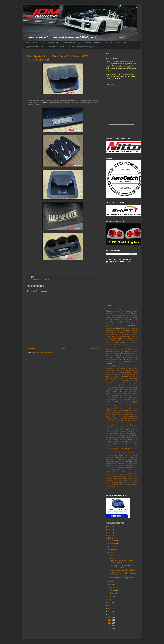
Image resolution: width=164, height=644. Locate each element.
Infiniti (112, 389)
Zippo (114, 487)
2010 (110, 629)
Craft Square (133, 347)
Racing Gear (109, 433)
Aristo (135, 320)
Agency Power (124, 313)
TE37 (126, 464)
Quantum (113, 431)
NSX (124, 416)
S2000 (114, 444)
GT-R (133, 381)
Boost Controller (132, 328)
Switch (111, 464)
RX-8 (132, 442)
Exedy (118, 362)
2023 (110, 535)
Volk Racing (113, 476)
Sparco (119, 451)
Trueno (111, 472)
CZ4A (111, 351)
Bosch (112, 330)
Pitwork (127, 425)
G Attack (126, 370)
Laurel (126, 402)
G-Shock (108, 372)
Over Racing (114, 423)
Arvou (107, 322)
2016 (110, 611)
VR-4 (128, 476)
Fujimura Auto (110, 370)
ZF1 (111, 487)
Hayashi (135, 383)
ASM (111, 322)
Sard (128, 444)
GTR (136, 381)
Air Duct (112, 315)
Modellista (108, 412)
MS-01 (108, 414)
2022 (110, 538)
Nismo (114, 416)
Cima (127, 343)
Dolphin (129, 353)
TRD (107, 472)
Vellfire (135, 474)
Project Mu (134, 429)
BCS (136, 324)
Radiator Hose (124, 433)
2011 (110, 626)
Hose (136, 385)
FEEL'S (121, 364)
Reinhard (123, 438)
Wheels (108, 480)
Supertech (134, 459)
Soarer (114, 451)
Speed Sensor (133, 451)
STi (115, 457)
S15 (110, 444)
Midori (111, 410)
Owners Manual (123, 423)
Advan (123, 311)
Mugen (112, 414)
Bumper (121, 334)
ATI (118, 322)
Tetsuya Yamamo (120, 466)
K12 (136, 395)
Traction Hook (124, 470)
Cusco (130, 349)
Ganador (121, 372)
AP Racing (109, 320)
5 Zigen (120, 309)
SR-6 (107, 455)
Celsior (129, 341)
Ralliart (131, 433)
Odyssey (135, 417)
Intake (131, 389)
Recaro (135, 435)
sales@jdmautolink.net (113, 79)
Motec (124, 412)
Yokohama (134, 482)
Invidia (119, 393)
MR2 (136, 412)
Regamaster (112, 438)
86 (124, 309)
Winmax (108, 482)
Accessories (111, 311)
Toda (113, 468)
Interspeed (114, 393)
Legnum (108, 404)
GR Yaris (135, 377)
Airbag (124, 315)
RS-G (113, 442)
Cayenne (108, 341)
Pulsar (108, 431)
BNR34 (112, 328)
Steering (134, 455)
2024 (110, 532)
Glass (120, 377)
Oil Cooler (129, 419)
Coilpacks (123, 345)
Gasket (112, 374)
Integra (126, 391)
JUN (116, 395)
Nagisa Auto (129, 414)
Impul (108, 389)
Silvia (116, 449)
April (112, 584)
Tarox (123, 464)
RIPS (111, 440)
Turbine (124, 472)
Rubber (120, 442)
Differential (109, 353)
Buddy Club (114, 334)
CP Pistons (120, 347)
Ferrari (135, 364)
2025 (110, 529)
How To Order (39, 43)
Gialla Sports (114, 377)
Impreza (39, 279)
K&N (133, 395)
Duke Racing (110, 355)
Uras (136, 472)
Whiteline (114, 480)
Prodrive (127, 429)
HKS (124, 385)
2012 (110, 623)
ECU (128, 355)
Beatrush (108, 326)
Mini (119, 410)
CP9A (126, 347)
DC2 (123, 351)
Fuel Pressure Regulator (118, 368)
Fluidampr (123, 366)
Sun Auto (130, 457)
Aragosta (126, 320)
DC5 (127, 351)
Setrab (132, 446)
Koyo (121, 400)
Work (120, 482)
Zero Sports (120, 484)
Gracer (108, 379)
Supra (108, 461)
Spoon (135, 453)
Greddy (113, 379)
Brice (116, 332)
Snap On (108, 451)
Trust (115, 472)
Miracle (123, 410)
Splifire (119, 453)
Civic (131, 343)
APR (122, 320)
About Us (109, 43)
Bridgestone (126, 332)
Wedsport (135, 478)
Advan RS (128, 311)
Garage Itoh (129, 372)
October (113, 546)
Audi (132, 322)
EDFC (132, 355)
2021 (110, 597)
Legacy (135, 402)
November (114, 544)
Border (108, 330)
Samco (124, 444)
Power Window (115, 429)
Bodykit (119, 328)
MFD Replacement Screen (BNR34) (83, 47)
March (112, 587)
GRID (127, 379)
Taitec (119, 464)
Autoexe (123, 324)
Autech (135, 322)
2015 (110, 614)
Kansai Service (128, 398)
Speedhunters (110, 453)
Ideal (116, 387)
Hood (132, 385)
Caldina (108, 336)
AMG (131, 317)
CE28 (114, 341)
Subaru (125, 457)
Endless (124, 357)
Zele (115, 484)
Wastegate (109, 478)
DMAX (119, 353)
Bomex (125, 328)
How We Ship (53, 43)
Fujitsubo (117, 370)
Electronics (109, 357)
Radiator (117, 433)
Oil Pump (109, 421)
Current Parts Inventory (71, 43)
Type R (132, 472)
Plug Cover (134, 425)
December (114, 541)
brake (124, 330)
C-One (126, 334)
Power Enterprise (116, 427)
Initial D (116, 389)
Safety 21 (119, 444)
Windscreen (134, 480)
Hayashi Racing (110, 385)
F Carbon (134, 362)
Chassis (122, 343)
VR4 (132, 476)
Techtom (108, 466)
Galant (115, 372)
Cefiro (118, 341)
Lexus (116, 404)
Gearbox (135, 374)
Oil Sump (114, 421)
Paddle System (133, 423)
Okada (119, 421)
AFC (114, 313)
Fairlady (109, 364)
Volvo (124, 476)
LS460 (111, 406)
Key (118, 400)
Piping (118, 425)
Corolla (113, 347)
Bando (128, 324)
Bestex (117, 326)
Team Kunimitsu (133, 464)
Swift (107, 464)
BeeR (114, 326)
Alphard (113, 317)
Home (27, 43)
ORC (129, 421)
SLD (131, 449)
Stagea (121, 455)
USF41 (108, 474)
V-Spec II (117, 474)
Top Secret (115, 470)
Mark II (130, 406)
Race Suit (134, 431)
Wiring (113, 482)
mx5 (120, 414)
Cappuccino (134, 336)
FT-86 (110, 368)
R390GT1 (128, 431)
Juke (113, 395)
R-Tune (119, 431)
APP (119, 320)
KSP (130, 400)
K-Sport (129, 395)
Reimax (118, 438)
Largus (121, 402)
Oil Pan (135, 419)
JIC (110, 395)
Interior (108, 393)
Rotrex (131, 440)
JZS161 (124, 395)
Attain (124, 322)
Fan (114, 364)
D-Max (115, 351)
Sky (120, 449)
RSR (117, 442)
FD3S (117, 364)
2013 (110, 620)
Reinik (128, 438)
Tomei (121, 468)
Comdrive (130, 345)
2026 (110, 526)
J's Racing (130, 393)
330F (111, 309)
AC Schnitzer (133, 309)
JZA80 (120, 395)
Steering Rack (110, 457)
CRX (118, 349)
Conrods (135, 345)
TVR (128, 472)
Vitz (107, 476)
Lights (124, 404)
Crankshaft (109, 349)
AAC (127, 309)
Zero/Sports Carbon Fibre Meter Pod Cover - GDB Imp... (122, 562)
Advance (134, 311)
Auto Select (110, 324)
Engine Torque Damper (119, 359)
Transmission (133, 470)
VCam (125, 474)
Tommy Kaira (128, 468)
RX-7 (128, 442)
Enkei (131, 360)
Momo (114, 412)
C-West (132, 334)
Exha (122, 362)
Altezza (127, 317)
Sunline (135, 457)
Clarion (135, 343)
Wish (117, 482)
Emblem (117, 357)
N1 (124, 414)
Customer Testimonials (92, 43)
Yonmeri (108, 485)
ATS (121, 322)
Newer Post (31, 349)
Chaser (116, 343)
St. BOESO (115, 455)
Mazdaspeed (110, 408)
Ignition (120, 387)
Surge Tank (114, 461)
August (112, 552)
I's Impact (111, 387)
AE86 (107, 313)
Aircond (129, 315)
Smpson (135, 449)
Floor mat (117, 366)
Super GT (113, 459)
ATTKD (128, 322)
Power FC (125, 427)
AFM (117, 313)
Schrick (132, 444)
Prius (122, 429)
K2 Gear (108, 398)
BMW (133, 326)
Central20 (134, 341)
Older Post (94, 349)
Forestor (128, 366)
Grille (131, 379)
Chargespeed (109, 343)
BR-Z (120, 330)
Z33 (112, 485)
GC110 (121, 374)
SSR (110, 455)
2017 (110, 608)
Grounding (109, 381)
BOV (116, 330)
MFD (107, 410)
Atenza (115, 322)
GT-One (128, 381)
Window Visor (126, 480)
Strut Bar (119, 457)
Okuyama (124, 421)
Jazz (136, 393)
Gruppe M (114, 381)
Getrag (108, 376)
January (113, 593)
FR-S (132, 366)
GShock (120, 381)
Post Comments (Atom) (44, 352)
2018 (110, 605)
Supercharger (121, 459)
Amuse (135, 317)
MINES (115, 410)
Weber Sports (127, 478)
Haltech (115, 383)
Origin (133, 421)
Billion (122, 326)
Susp (120, 461)
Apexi (115, 320)
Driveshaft (134, 353)
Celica (123, 341)
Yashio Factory (127, 482)
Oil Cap (113, 419)
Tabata (115, 464)
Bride (120, 332)
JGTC (107, 395)
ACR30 (118, 311)
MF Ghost (134, 408)
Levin (112, 404)
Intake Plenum (117, 391)
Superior (128, 459)
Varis (122, 474)
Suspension (127, 461)
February (113, 590)
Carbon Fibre (116, 339)
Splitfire (125, 453)
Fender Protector (129, 364)
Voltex (120, 476)
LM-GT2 (129, 404)
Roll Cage (126, 440)
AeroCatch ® (51, 47)
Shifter (111, 449)
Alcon (133, 315)
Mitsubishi (132, 410)
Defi (130, 351)
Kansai (121, 398)
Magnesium (120, 406)
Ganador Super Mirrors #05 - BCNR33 (122, 570)
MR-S (132, 412)
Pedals (114, 425)
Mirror (127, 410)
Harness (120, 383)
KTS (133, 400)
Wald (136, 476)
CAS (132, 339)
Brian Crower (110, 332)
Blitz (129, 326)
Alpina (117, 317)
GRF (123, 379)
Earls (116, 355)
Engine (130, 357)
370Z (115, 309)
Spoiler (130, 453)
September (114, 549)
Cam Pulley (120, 336)
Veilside (130, 474)
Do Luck (124, 353)
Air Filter (119, 315)
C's (136, 334)
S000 (107, 444)
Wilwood (119, 480)
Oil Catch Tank (120, 419)
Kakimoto (115, 398)
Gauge (117, 374)
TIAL (110, 468)
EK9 (136, 355)
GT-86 (124, 381)
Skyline (125, 448)
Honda (128, 385)
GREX (118, 379)
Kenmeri (114, 400)
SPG (115, 453)
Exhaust (127, 362)
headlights (118, 385)
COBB (118, 345)
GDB (34, 279)
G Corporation (133, 370)
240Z (107, 309)
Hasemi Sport (128, 383)
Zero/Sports (127, 485)
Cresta (115, 349)
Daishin (119, 351)
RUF (124, 442)
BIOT (125, 326)
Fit (112, 366)
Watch (121, 478)
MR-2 (128, 412)
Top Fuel (108, 470)
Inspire (127, 389)
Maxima (135, 406)
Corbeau (108, 347)
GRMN (135, 379)
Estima (113, 362)
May (112, 581)
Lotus (107, 406)
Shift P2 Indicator (122, 43)
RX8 (136, 442)
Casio (136, 339)
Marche (126, 406)
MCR (116, 408)
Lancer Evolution (112, 402)
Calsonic (113, 336)
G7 (112, 372)
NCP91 (135, 414)
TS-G (119, 472)
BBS (132, 324)
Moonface (119, 412)
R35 (123, 431)
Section (116, 446)
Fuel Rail (134, 368)
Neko (107, 417)
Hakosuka (109, 383)
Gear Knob (129, 374)
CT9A (125, 349)
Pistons (123, 425)
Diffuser (115, 353)
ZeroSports (45, 279)
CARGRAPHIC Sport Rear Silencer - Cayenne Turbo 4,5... (122, 566)
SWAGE (135, 461)
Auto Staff (117, 324)
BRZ (131, 332)
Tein (113, 466)
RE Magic (129, 436)
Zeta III (108, 487)
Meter (129, 408)
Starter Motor (127, 455)
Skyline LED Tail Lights (34, 47)
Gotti (130, 377)
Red (107, 437)
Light (120, 404)
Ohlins (108, 419)
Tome (117, 468)
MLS (136, 410)
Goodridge (125, 377)
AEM (111, 313)
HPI (107, 387)
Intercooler (134, 391)
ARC (131, 319)
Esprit (135, 359)
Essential (108, 362)
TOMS (135, 468)
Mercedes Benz (122, 408)
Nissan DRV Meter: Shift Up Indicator (122, 578)
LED (130, 402)
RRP (110, 442)
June (112, 558)
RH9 (107, 440)
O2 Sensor (129, 417)
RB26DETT (116, 436)
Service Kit (127, 446)
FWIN (121, 370)
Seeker (121, 446)
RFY (136, 438)
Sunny (107, 459)
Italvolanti (124, 393)
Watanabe (116, 478)
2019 (110, 603)
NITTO (63, 47)
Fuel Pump (128, 368)
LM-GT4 (135, 404)
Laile (136, 400)
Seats (111, 446)
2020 (110, 600)
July (111, 555)
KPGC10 (126, 400)
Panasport (109, 425)
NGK (110, 417)
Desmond (135, 351)
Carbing (108, 339)
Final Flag (108, 366)
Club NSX (108, 345)
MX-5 (116, 414)
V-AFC (112, 474)
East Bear (122, 355)
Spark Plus (125, 451)
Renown (132, 438)
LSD (115, 406)
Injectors (122, 389)
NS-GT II (120, 417)
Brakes (129, 330)
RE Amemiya (123, 436)
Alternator (122, 317)
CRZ (122, 349)
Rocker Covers (117, 440)
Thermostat (129, 466)
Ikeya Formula (127, 387)
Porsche (108, 427)
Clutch (114, 345)
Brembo (134, 330)
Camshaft (127, 336)
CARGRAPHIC (126, 339)
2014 (110, 617)
